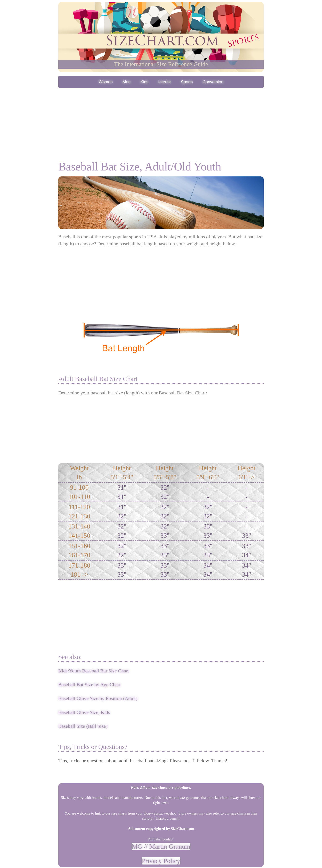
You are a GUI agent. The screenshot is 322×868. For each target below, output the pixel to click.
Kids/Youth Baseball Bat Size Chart (94, 671)
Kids (144, 82)
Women (106, 82)
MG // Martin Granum (161, 846)
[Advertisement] (161, 120)
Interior (165, 82)
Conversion (213, 82)
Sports (187, 82)
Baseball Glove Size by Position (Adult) (98, 698)
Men (127, 82)
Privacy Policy (161, 861)
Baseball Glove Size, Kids (84, 712)
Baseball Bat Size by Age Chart (89, 685)
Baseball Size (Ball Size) (83, 726)
